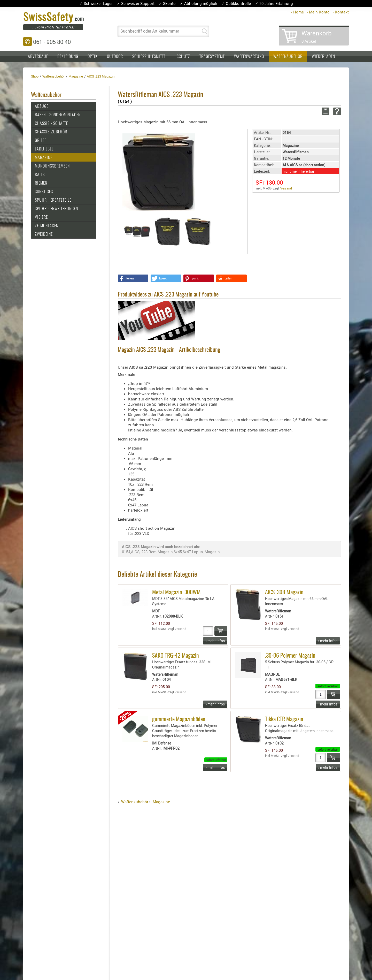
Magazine (44, 158)
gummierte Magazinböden (179, 719)
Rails (40, 175)
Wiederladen (323, 57)
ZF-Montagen (47, 226)
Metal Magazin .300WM (176, 592)
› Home (297, 12)
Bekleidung (68, 57)
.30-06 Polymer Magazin (290, 656)
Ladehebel (44, 149)
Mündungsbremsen (52, 166)
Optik (93, 57)
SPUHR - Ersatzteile (53, 200)
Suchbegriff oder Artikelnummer (150, 31)
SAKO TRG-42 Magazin (176, 656)
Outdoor (115, 57)
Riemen (41, 183)
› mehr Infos (215, 641)
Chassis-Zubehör (51, 132)
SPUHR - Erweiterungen (56, 209)
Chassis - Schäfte (51, 124)
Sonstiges (44, 192)
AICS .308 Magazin (284, 592)
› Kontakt (341, 12)
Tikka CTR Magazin (284, 719)
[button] (133, 278)
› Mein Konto (318, 12)
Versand (286, 188)
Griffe (41, 141)
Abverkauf (38, 57)
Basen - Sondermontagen (58, 115)
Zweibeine (44, 234)
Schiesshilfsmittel (150, 57)
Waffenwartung (249, 57)
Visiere (41, 217)
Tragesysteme (212, 57)
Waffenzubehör (288, 57)
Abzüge (42, 107)
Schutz (183, 57)
